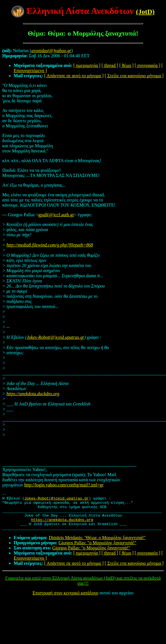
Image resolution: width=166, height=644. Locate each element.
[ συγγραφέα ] (148, 65)
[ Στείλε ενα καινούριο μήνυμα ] (134, 76)
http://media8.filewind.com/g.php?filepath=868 (50, 245)
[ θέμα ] (126, 65)
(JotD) (145, 12)
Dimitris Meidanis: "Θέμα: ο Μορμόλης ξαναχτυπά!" (97, 545)
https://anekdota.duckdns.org (33, 394)
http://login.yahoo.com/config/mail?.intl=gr (64, 485)
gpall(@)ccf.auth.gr (56, 215)
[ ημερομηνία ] (87, 65)
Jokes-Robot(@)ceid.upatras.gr (55, 337)
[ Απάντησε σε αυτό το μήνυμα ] (74, 76)
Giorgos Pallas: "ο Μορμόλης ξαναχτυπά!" (97, 550)
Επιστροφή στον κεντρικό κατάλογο (66, 601)
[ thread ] (110, 65)
